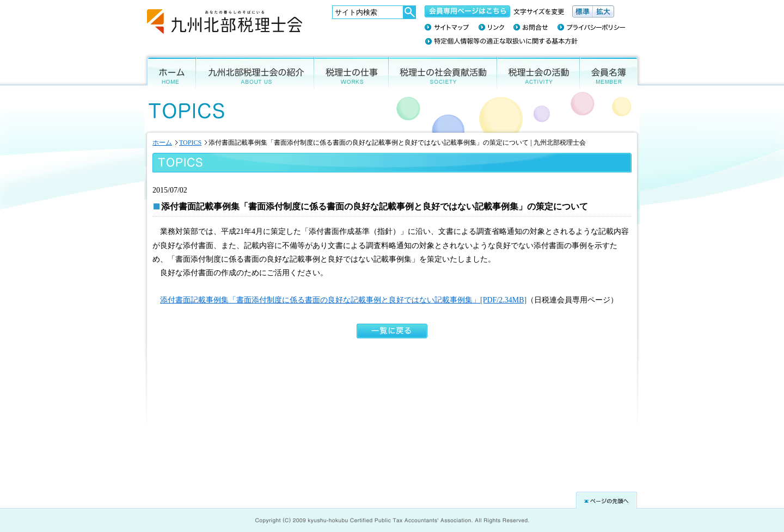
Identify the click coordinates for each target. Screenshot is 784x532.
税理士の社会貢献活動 (443, 72)
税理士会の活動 (538, 72)
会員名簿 (611, 72)
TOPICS (190, 143)
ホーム (169, 72)
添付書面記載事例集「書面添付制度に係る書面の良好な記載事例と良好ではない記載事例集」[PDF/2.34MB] (343, 300)
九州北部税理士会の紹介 (255, 72)
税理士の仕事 (351, 72)
